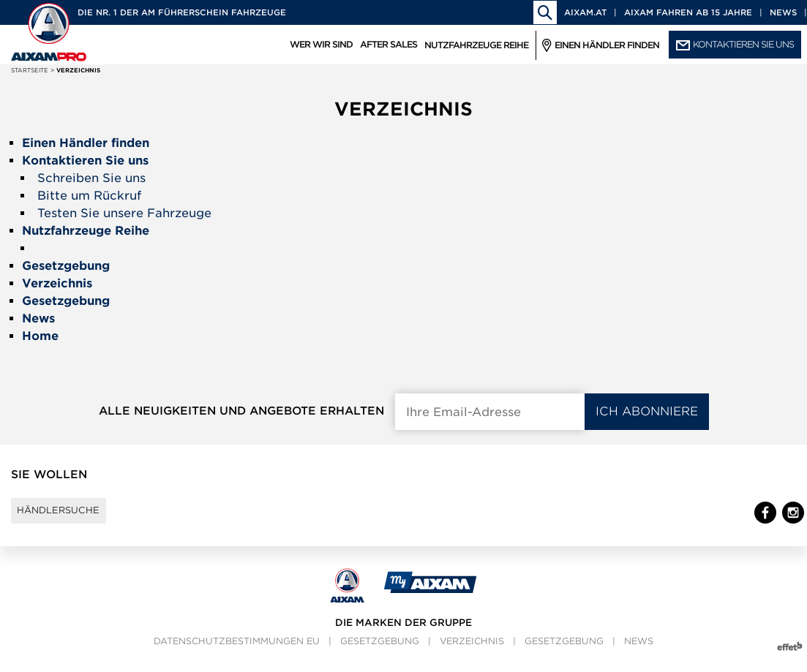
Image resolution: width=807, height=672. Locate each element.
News (783, 12)
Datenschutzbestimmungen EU (237, 654)
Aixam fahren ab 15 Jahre (688, 12)
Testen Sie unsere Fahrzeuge (124, 213)
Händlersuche (72, 517)
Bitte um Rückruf (89, 196)
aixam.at (585, 12)
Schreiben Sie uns (91, 178)
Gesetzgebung (380, 654)
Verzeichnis (472, 654)
